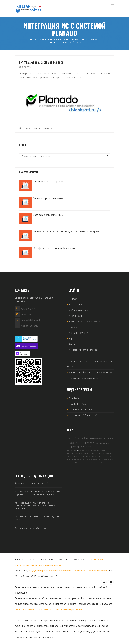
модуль (69, 450)
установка (110, 459)
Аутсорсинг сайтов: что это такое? (31, 483)
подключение (70, 463)
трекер (78, 456)
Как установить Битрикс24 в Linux (31, 528)
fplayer (105, 456)
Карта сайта (75, 339)
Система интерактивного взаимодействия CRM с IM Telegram (66, 232)
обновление (92, 438)
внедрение (109, 463)
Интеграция (71, 453)
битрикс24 (80, 453)
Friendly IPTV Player (78, 404)
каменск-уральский (87, 463)
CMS (76, 463)
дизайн (87, 453)
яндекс (69, 456)
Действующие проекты (80, 310)
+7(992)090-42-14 (30, 308)
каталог (103, 453)
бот (93, 447)
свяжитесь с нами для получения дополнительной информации (48, 609)
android (80, 463)
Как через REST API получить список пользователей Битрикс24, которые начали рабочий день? (35, 506)
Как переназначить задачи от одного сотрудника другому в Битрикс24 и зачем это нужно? (38, 493)
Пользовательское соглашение (84, 378)
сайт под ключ (96, 463)
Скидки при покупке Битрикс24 (84, 350)
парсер (90, 443)
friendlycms (70, 439)
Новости (73, 327)
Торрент (103, 463)
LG (83, 450)
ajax (80, 450)
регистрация (95, 453)
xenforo (69, 459)
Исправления (70, 466)
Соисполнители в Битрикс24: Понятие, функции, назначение (37, 518)
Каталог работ (76, 305)
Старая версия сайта (79, 333)
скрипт (109, 453)
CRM (99, 459)
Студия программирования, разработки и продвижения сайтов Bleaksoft (68, 571)
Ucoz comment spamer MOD (48, 215)
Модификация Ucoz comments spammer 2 (55, 248)
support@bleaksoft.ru (32, 320)
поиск (74, 459)
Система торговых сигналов (48, 198)
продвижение (103, 443)
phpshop (75, 447)
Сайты (100, 456)
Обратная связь (30, 326)
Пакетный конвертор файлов (48, 182)
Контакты (73, 299)
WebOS (88, 447)
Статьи (72, 344)
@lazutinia (26, 314)
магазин (103, 450)
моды (83, 456)
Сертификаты (75, 316)
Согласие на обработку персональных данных (91, 372)
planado (26, 128)
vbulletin (95, 459)
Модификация (80, 459)
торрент (95, 456)
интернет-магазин (102, 447)
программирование (92, 450)
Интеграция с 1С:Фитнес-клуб (83, 415)
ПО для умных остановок (81, 410)
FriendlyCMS (75, 398)
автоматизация (88, 459)
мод (82, 447)
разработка (48, 128)
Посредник (104, 459)
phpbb (108, 438)
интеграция (36, 128)
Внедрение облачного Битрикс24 (85, 322)
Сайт (77, 438)
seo (69, 447)
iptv (110, 456)
